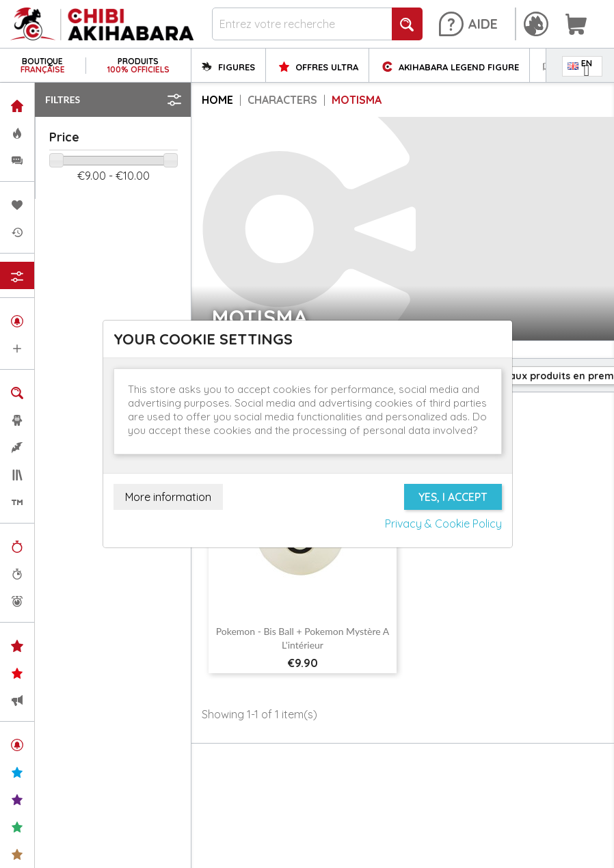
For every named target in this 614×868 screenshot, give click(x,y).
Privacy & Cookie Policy (443, 524)
